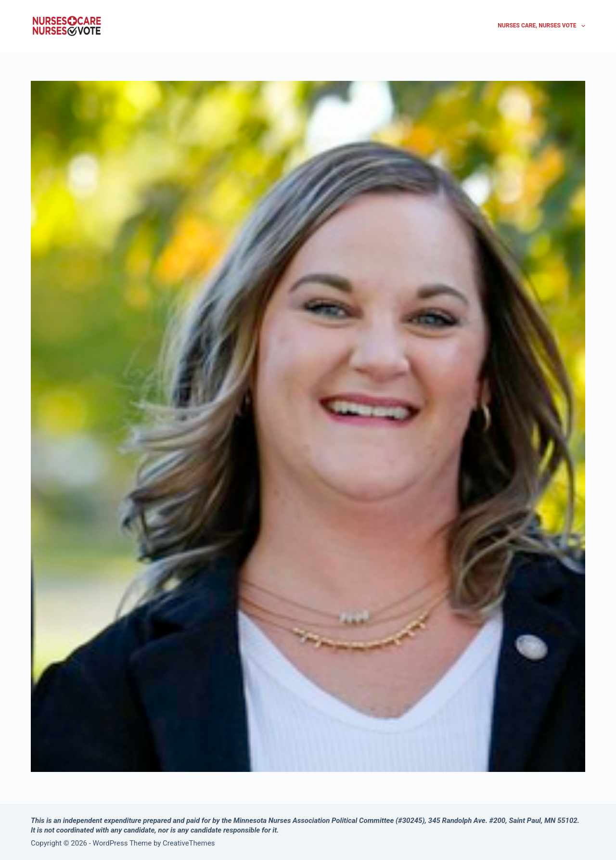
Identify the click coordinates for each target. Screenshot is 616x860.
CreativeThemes (189, 843)
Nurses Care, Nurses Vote (541, 26)
